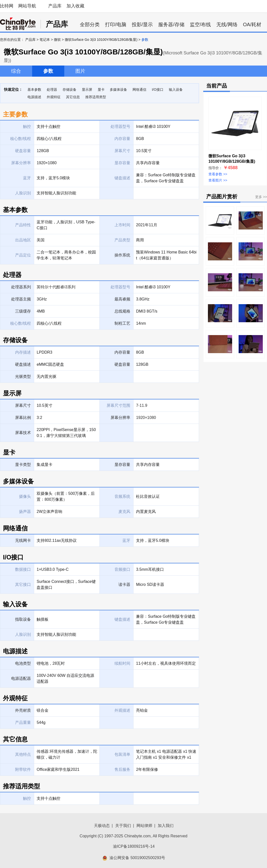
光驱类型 (23, 377)
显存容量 (122, 465)
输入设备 (176, 90)
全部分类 (90, 24)
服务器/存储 (171, 24)
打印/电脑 (116, 24)
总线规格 (122, 311)
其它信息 (73, 97)
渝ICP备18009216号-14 (134, 846)
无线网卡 (23, 540)
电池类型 (23, 663)
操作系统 (122, 255)
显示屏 (87, 90)
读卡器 (124, 584)
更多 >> (261, 197)
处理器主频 (21, 299)
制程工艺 (122, 323)
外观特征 (54, 97)
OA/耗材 (252, 24)
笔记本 (45, 40)
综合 (16, 71)
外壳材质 (23, 710)
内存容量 (122, 352)
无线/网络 (227, 24)
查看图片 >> (218, 180)
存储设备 (69, 90)
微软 (57, 40)
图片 (80, 71)
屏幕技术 (23, 433)
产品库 (55, 6)
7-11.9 (142, 405)
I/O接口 (158, 90)
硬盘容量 (122, 364)
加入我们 (166, 826)
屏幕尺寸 (23, 405)
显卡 (101, 90)
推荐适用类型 (96, 97)
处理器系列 (21, 287)
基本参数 (34, 90)
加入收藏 (75, 6)
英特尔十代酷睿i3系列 (56, 287)
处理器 (52, 90)
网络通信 (139, 90)
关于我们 (123, 826)
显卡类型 (23, 465)
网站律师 (144, 826)
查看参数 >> (218, 174)
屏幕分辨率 (120, 418)
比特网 (7, 6)
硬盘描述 (23, 364)
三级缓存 (23, 311)
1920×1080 (146, 418)
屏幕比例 (23, 418)
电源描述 (34, 97)
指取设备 (23, 619)
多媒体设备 (118, 90)
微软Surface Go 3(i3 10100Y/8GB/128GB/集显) (101, 40)
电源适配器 (21, 678)
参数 (48, 71)
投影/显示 (142, 24)
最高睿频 (122, 299)
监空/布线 (200, 24)
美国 (41, 240)
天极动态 (102, 826)
